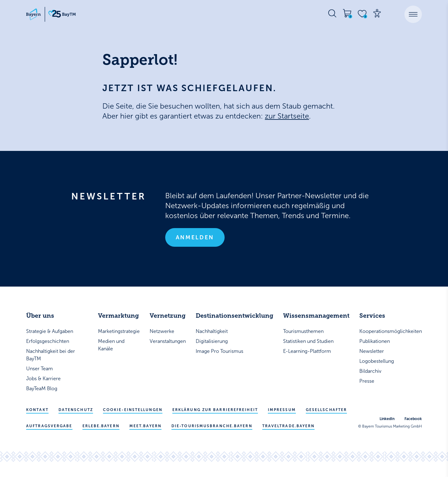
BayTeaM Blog (42, 388)
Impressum (282, 410)
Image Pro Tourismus (219, 351)
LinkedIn (387, 419)
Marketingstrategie (119, 331)
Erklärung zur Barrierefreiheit (215, 410)
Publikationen (375, 341)
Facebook (413, 419)
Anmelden (195, 237)
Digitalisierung (212, 341)
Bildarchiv (370, 371)
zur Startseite (287, 116)
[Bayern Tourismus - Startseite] (51, 14)
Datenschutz (76, 410)
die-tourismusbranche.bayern (212, 426)
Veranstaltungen (168, 341)
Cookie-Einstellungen (133, 410)
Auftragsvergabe (49, 426)
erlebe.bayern (101, 426)
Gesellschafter (326, 410)
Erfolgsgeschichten (48, 341)
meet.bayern (145, 426)
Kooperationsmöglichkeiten (391, 331)
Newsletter (372, 351)
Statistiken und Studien (308, 341)
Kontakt (37, 410)
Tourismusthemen (303, 331)
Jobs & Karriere (43, 379)
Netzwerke (162, 331)
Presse (367, 381)
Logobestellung (377, 361)
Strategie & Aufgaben (50, 331)
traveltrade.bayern (289, 426)
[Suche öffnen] (332, 13)
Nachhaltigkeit (212, 331)
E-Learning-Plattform (307, 351)
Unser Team (40, 369)
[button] (413, 14)
